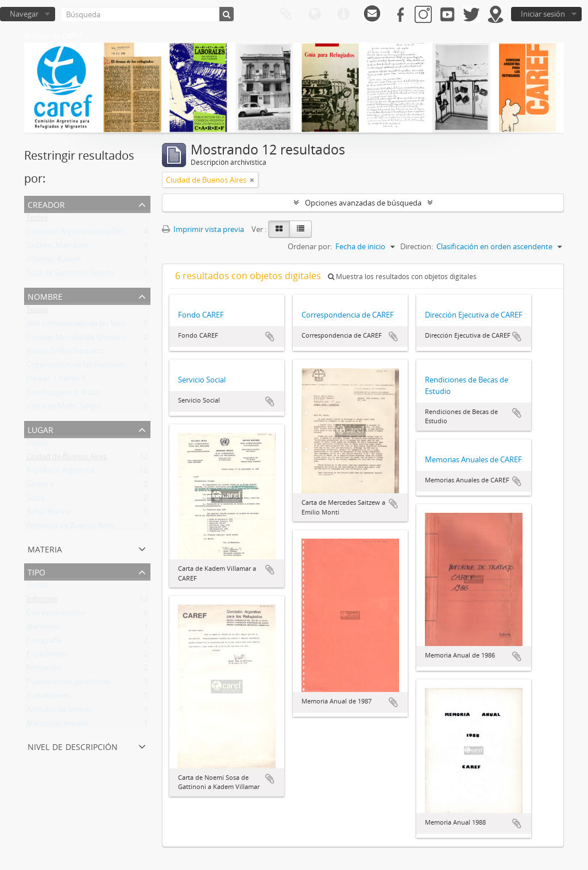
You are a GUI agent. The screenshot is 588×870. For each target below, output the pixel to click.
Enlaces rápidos (343, 14)
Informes (42, 601)
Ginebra (40, 486)
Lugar (40, 429)
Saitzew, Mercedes (58, 248)
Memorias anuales (58, 725)
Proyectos (44, 670)
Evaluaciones (49, 698)
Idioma (315, 14)
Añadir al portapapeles (270, 337)
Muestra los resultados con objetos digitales (402, 277)
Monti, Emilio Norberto (66, 353)
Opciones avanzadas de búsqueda (363, 203)
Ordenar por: (310, 246)
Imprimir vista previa (203, 229)
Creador (46, 204)
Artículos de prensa (59, 712)
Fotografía (44, 643)
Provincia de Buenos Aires (70, 528)
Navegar (24, 14)
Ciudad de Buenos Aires (67, 459)
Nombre (45, 295)
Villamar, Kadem (54, 261)
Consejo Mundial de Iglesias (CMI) (84, 339)
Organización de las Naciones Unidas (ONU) (100, 367)
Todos (37, 220)
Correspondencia (56, 615)
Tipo (36, 571)
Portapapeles (286, 14)
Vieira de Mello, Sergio (64, 408)
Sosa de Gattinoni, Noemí (70, 275)
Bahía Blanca (48, 514)
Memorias (44, 629)
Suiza (35, 500)
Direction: (417, 246)
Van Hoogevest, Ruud (63, 395)
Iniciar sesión (543, 14)
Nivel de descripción (73, 746)
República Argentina (61, 473)
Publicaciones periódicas (68, 684)
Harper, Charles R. (57, 381)
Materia (45, 548)
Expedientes (47, 656)
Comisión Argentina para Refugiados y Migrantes (109, 234)
